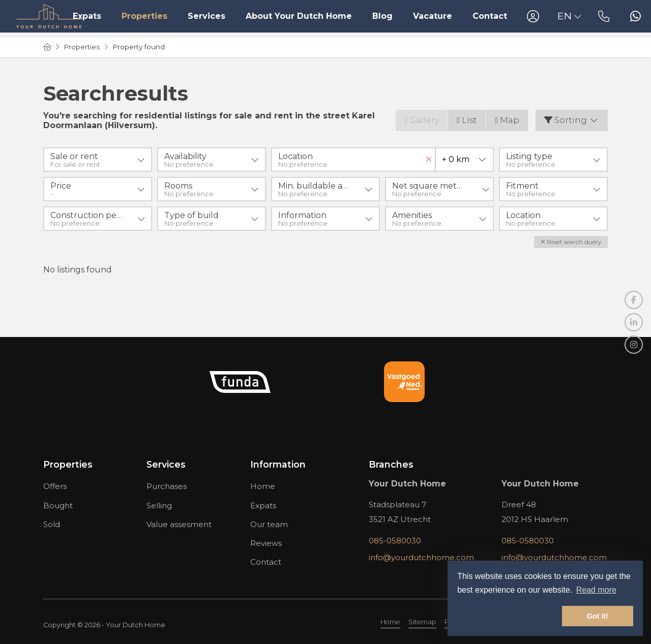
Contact (490, 16)
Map (507, 120)
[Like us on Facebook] (634, 300)
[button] (571, 242)
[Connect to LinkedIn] (634, 322)
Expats (87, 16)
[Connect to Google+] (634, 345)
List (467, 120)
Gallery (422, 120)
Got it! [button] (598, 616)
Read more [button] (596, 590)
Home (390, 622)
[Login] (533, 16)
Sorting (572, 120)
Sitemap (422, 622)
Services (206, 16)
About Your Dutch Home (299, 16)
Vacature (433, 16)
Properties (144, 16)
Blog (382, 16)
